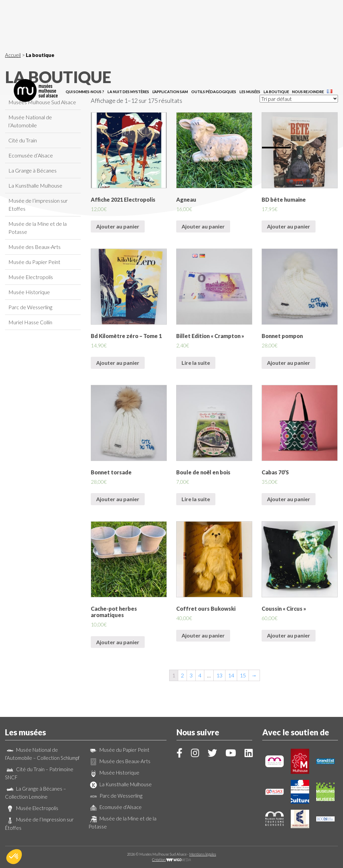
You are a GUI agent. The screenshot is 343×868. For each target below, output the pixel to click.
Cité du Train (23, 140)
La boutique (276, 34)
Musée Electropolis (31, 277)
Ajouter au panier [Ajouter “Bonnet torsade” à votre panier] (118, 499)
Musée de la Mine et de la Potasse (38, 228)
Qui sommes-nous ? (85, 34)
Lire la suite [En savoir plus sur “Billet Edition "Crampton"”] (196, 363)
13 (219, 675)
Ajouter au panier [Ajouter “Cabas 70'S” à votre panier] (289, 499)
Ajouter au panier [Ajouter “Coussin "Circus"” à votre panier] (289, 635)
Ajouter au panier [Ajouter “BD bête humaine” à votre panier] (289, 226)
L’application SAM (170, 34)
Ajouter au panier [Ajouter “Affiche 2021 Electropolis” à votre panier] (118, 226)
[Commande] (299, 99)
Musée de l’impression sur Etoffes (38, 205)
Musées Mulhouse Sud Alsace (42, 102)
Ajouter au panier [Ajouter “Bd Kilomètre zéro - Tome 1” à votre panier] (118, 363)
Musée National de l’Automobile (30, 121)
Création (171, 859)
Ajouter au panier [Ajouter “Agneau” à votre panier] (203, 226)
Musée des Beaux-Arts (35, 247)
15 (243, 675)
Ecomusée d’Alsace (31, 155)
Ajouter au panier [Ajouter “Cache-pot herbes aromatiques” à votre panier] (118, 642)
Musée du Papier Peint (34, 262)
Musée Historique (29, 292)
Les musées (250, 34)
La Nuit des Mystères (128, 34)
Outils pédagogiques (214, 34)
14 (231, 675)
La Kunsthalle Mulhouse (35, 185)
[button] (14, 857)
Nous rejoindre (308, 34)
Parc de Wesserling (30, 307)
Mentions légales (203, 854)
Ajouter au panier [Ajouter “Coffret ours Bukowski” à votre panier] (203, 635)
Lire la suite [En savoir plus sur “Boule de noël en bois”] (196, 499)
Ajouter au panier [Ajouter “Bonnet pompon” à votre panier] (289, 363)
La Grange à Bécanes (32, 170)
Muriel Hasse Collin (30, 322)
